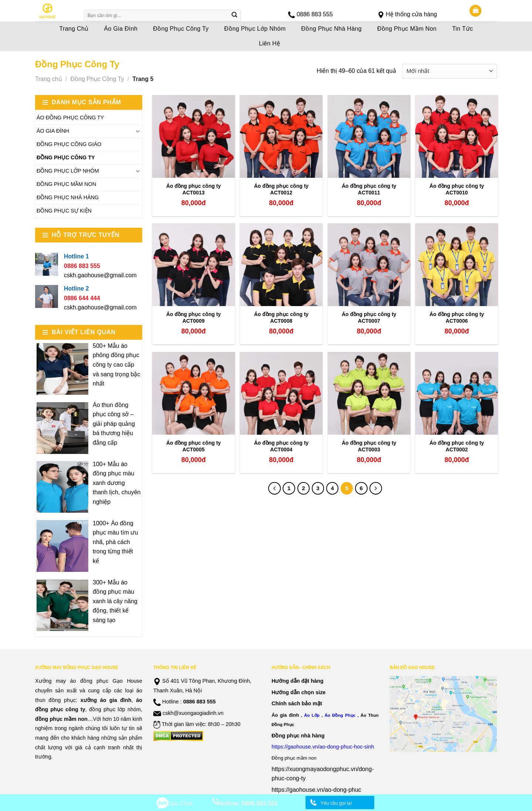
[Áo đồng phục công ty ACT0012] (281, 136)
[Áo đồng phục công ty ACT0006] (457, 265)
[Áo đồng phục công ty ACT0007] (369, 265)
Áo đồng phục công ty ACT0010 (457, 189)
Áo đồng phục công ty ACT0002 (457, 446)
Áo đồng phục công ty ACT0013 (194, 189)
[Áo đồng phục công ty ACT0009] (194, 265)
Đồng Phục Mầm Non (407, 29)
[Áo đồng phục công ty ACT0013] (194, 136)
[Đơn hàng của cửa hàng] (449, 71)
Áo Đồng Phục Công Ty (70, 118)
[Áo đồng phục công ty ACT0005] (194, 393)
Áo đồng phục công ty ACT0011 (369, 189)
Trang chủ (49, 79)
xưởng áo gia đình (106, 700)
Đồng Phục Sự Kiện (64, 211)
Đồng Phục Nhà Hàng (331, 29)
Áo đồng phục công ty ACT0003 (369, 446)
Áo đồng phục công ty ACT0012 (281, 189)
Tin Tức (463, 29)
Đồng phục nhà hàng (298, 736)
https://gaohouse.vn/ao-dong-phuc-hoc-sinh (323, 747)
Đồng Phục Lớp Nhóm (255, 29)
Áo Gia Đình (121, 29)
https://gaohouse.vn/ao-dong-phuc (316, 790)
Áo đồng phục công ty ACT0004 (281, 446)
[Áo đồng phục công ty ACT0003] (369, 393)
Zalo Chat (180, 803)
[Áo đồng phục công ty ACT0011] (369, 136)
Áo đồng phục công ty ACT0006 (457, 318)
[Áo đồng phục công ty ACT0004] (281, 393)
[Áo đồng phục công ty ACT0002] (457, 393)
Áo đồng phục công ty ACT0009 (194, 318)
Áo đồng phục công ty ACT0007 (369, 318)
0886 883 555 (315, 14)
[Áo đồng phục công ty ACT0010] (457, 136)
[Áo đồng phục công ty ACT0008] (281, 265)
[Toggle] (138, 131)
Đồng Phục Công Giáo (69, 144)
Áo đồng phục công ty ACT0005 (194, 446)
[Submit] (235, 16)
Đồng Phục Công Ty (181, 29)
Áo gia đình (285, 715)
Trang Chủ (74, 29)
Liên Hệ (270, 43)
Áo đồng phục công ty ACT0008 (281, 318)
